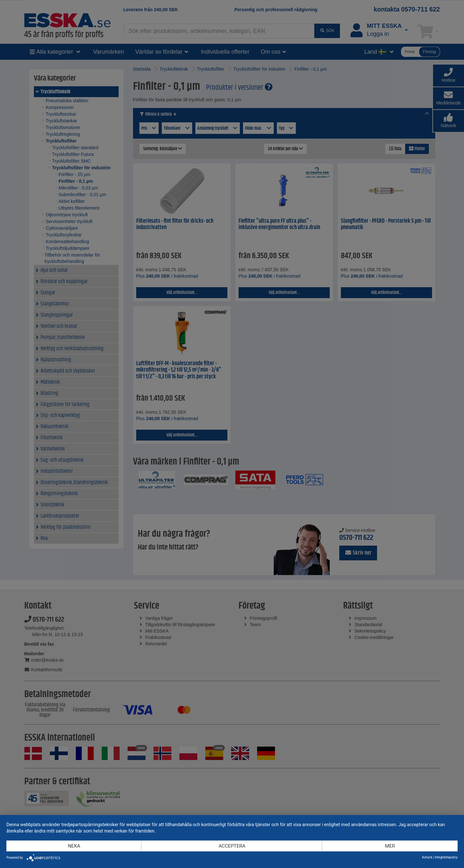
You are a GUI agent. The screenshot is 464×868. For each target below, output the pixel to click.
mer (390, 846)
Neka (74, 846)
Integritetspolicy (446, 857)
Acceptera (232, 846)
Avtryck (427, 857)
